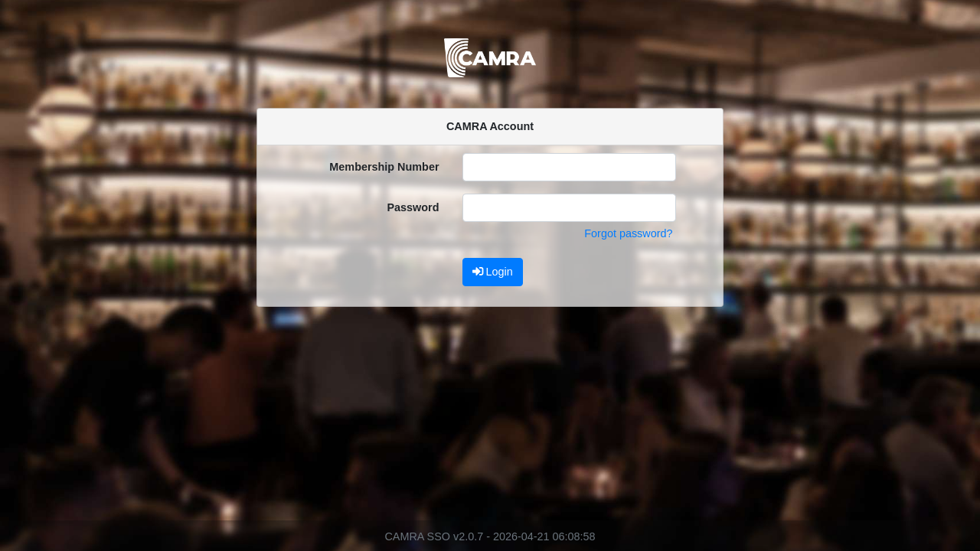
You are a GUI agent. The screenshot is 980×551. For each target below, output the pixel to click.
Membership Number (384, 167)
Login (493, 272)
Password (413, 207)
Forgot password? (628, 233)
